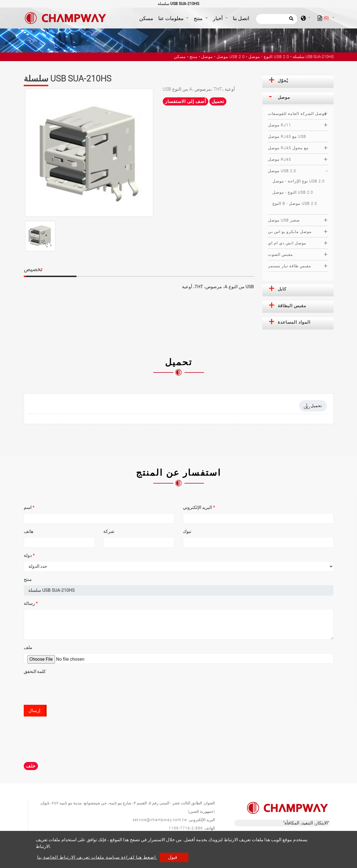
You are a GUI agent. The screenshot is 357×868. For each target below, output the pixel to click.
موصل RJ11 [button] (280, 125)
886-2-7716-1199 (186, 828)
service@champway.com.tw (160, 820)
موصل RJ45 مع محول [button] (288, 148)
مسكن (147, 18)
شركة (109, 531)
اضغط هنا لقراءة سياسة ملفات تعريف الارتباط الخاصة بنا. (97, 857)
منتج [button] (199, 18)
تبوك (187, 531)
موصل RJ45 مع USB (287, 136)
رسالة (31, 603)
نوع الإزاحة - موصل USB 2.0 (299, 181)
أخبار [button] (218, 18)
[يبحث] (277, 19)
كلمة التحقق (35, 671)
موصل (207, 57)
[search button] (290, 20)
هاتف (28, 531)
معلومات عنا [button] (172, 18)
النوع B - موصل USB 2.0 (295, 203)
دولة (29, 555)
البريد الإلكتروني (199, 507)
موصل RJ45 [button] (280, 159)
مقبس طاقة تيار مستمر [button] (290, 266)
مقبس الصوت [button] (281, 254)
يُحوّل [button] (283, 81)
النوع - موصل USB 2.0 (269, 57)
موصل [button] (284, 97)
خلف (31, 766)
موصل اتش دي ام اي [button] (287, 243)
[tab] (298, 81)
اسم (29, 507)
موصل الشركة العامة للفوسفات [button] (297, 114)
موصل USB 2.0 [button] (282, 171)
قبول (173, 857)
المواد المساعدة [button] (294, 322)
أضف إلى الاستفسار (185, 101)
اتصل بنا (241, 18)
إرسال (34, 710)
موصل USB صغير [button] (284, 220)
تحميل (218, 101)
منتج (194, 57)
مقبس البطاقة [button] (292, 306)
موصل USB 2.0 (231, 57)
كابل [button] (282, 289)
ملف (28, 647)
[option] (89, 153)
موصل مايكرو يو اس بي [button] (290, 232)
